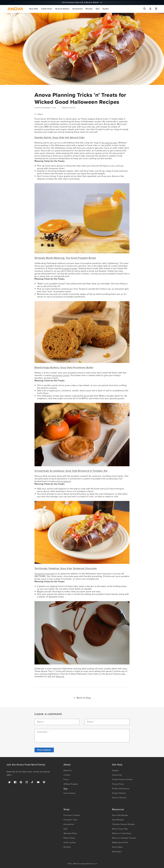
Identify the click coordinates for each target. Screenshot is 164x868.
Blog (65, 789)
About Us (68, 770)
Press (66, 779)
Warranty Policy (70, 833)
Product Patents (119, 793)
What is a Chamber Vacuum (124, 838)
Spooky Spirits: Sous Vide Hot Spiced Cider (60, 137)
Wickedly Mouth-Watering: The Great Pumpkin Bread (65, 258)
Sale (65, 829)
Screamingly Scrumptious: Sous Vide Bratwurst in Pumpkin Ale (71, 471)
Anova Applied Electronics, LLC (87, 864)
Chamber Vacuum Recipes (123, 824)
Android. (60, 676)
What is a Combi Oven (122, 833)
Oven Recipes (118, 820)
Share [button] (39, 114)
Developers (117, 852)
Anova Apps (117, 847)
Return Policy (69, 838)
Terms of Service (119, 798)
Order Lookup (70, 842)
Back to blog (82, 698)
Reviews (67, 847)
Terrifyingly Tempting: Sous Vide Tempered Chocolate (66, 568)
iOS (49, 676)
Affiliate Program (71, 784)
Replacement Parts (120, 842)
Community (117, 775)
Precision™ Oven (71, 820)
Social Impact (69, 793)
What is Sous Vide (120, 829)
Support (115, 770)
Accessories (69, 824)
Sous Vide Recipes (120, 815)
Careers (67, 775)
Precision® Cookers (72, 815)
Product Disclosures (121, 789)
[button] (34, 9)
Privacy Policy (118, 784)
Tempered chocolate (45, 574)
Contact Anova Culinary (122, 779)
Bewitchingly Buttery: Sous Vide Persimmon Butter (64, 367)
